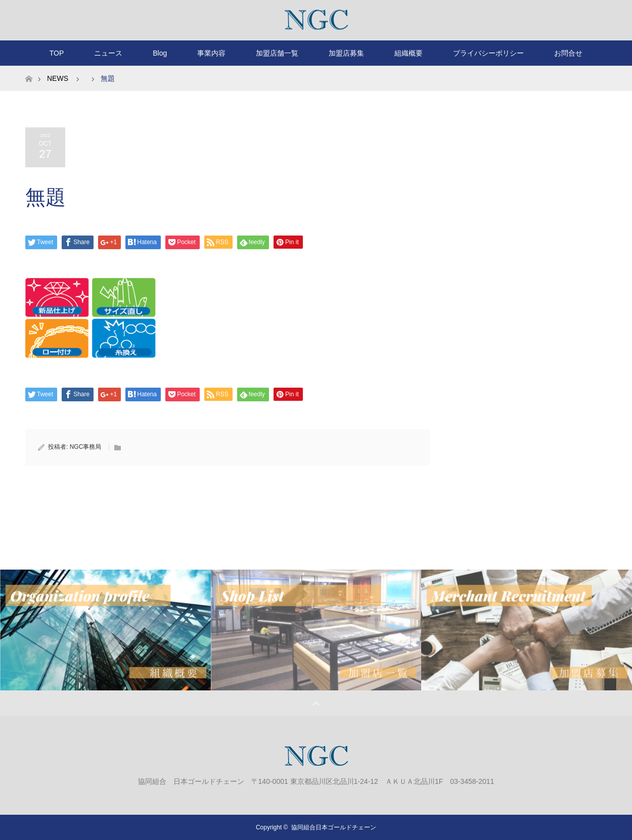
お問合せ (568, 53)
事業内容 (211, 53)
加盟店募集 (346, 53)
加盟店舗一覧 (277, 53)
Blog (160, 53)
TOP (57, 53)
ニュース (108, 53)
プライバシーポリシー (488, 53)
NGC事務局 (86, 447)
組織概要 (409, 53)
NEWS (58, 78)
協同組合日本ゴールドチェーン (334, 827)
